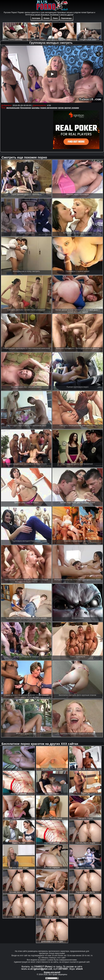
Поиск (55, 18)
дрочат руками (72, 108)
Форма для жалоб (52, 972)
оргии (61, 108)
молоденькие (13, 108)
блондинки (26, 108)
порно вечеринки (49, 108)
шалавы (36, 108)
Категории (36, 18)
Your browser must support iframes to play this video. (52, 74)
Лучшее (47, 18)
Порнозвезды (66, 18)
